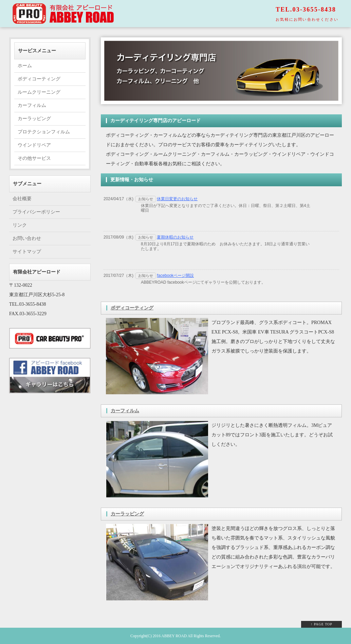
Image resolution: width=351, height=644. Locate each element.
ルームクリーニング (39, 92)
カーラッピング (127, 514)
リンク (20, 225)
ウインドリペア (34, 145)
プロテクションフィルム (44, 132)
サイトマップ (27, 252)
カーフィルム (125, 411)
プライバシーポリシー (36, 212)
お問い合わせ (27, 238)
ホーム (25, 66)
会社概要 (22, 199)
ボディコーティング (132, 308)
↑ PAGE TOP (321, 624)
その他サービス (34, 158)
